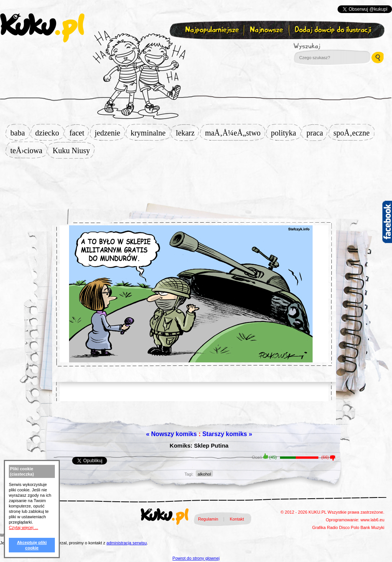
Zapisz (194, 48)
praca (317, 133)
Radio (332, 527)
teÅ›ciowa (29, 150)
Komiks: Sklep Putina (199, 445)
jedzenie (110, 133)
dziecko (49, 133)
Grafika (319, 527)
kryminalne (150, 133)
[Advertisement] (196, 177)
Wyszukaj (328, 46)
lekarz (188, 133)
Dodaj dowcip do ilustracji (334, 30)
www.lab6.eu (372, 520)
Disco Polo (349, 527)
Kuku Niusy (73, 150)
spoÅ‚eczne (354, 133)
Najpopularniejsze (211, 30)
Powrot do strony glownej (196, 558)
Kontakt (237, 519)
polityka (286, 133)
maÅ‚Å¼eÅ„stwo (235, 133)
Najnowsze (267, 30)
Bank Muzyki (372, 527)
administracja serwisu (127, 543)
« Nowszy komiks (172, 434)
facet (79, 133)
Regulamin (208, 519)
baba (20, 133)
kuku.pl (42, 28)
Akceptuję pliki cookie (32, 545)
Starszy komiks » (227, 434)
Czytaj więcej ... (23, 527)
